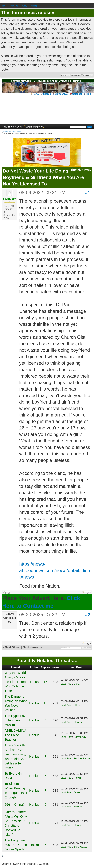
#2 (88, 615)
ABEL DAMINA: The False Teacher (16, 735)
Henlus (34, 703)
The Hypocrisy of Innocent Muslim (15, 720)
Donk (77, 792)
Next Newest (31, 647)
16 (45, 682)
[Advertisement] (47, 109)
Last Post (66, 684)
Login (29, 127)
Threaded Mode (81, 170)
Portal (36, 94)
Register (38, 127)
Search (47, 94)
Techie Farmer (83, 758)
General (14, 132)
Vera (77, 684)
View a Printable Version (10, 856)
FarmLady (80, 737)
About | (34, 6)
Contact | (14, 6)
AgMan (78, 778)
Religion (19, 132)
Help (89, 94)
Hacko (34, 845)
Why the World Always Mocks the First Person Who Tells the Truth (16, 682)
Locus (34, 682)
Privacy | (24, 6)
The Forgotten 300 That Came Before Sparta (16, 845)
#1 (88, 193)
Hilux (77, 705)
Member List (62, 94)
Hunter (78, 722)
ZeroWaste (81, 847)
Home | (4, 6)
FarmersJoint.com (6, 132)
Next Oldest (13, 647)
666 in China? (15, 805)
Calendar (77, 94)
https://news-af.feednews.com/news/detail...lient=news (55, 570)
